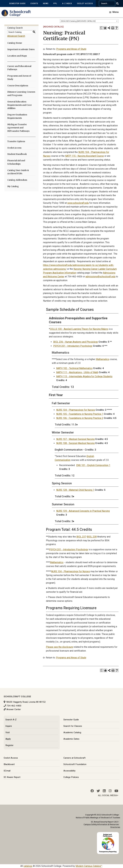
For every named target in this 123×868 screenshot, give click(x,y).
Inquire (9, 726)
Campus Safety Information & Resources (101, 824)
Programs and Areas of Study (19, 77)
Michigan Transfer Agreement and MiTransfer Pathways (18, 128)
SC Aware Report (12, 777)
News (46, 4)
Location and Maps (17, 56)
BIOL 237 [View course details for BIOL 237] (81, 537)
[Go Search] (119, 4)
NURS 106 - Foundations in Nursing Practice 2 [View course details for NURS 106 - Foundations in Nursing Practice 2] (80, 418)
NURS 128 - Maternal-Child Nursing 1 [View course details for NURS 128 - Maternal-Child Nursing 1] (75, 490)
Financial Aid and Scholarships (16, 162)
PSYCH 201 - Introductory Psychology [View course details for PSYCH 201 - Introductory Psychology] (73, 346)
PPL (55, 4)
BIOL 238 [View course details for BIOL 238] (92, 537)
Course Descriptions (18, 86)
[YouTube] (116, 791)
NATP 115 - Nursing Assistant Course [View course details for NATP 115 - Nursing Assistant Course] (84, 156)
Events (34, 4)
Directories (115, 827)
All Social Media (108, 795)
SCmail (7, 771)
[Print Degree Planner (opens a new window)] (101, 28)
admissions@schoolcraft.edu (100, 277)
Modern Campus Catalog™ (89, 866)
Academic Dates (71, 739)
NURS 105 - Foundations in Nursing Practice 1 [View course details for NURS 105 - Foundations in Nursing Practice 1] (80, 414)
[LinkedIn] (104, 791)
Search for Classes (73, 726)
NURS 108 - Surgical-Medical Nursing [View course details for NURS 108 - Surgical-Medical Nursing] (75, 443)
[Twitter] (98, 791)
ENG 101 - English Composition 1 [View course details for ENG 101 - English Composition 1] (93, 465)
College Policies (71, 777)
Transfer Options (16, 141)
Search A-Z (11, 720)
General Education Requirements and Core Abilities (19, 105)
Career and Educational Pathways (19, 68)
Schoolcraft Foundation (75, 764)
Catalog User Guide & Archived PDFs (18, 172)
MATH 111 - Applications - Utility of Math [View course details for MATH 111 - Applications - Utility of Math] (77, 372)
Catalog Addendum (17, 180)
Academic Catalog (72, 732)
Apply (8, 739)
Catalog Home (15, 43)
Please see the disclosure (60, 647)
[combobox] (89, 21)
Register (9, 745)
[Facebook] (92, 791)
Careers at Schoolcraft (74, 758)
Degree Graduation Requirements (17, 116)
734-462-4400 (14, 706)
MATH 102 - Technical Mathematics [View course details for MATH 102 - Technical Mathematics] (74, 368)
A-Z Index (67, 4)
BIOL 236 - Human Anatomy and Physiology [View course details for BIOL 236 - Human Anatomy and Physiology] (76, 342)
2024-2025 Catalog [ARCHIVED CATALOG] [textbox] (78, 21)
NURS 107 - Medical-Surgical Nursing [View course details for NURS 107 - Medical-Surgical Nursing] (75, 439)
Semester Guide (17, 4)
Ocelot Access (85, 4)
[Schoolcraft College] (18, 15)
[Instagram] (110, 791)
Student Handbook (17, 154)
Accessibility (69, 771)
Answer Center (14, 709)
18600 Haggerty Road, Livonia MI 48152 (26, 702)
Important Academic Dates (21, 49)
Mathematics (103, 359)
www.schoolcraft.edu (78, 203)
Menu (116, 12)
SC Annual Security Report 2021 (105, 822)
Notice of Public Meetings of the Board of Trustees (98, 817)
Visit (8, 732)
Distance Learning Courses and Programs (21, 94)
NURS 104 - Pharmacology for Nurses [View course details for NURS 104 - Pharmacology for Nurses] (76, 410)
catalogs (28, 866)
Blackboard (9, 764)
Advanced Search (16, 36)
